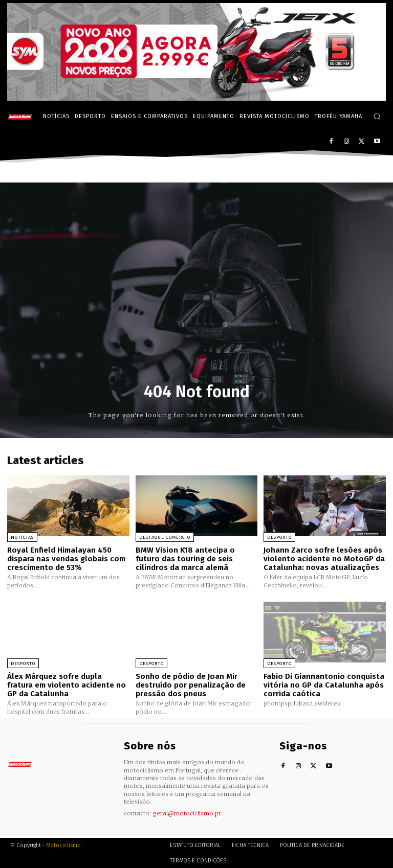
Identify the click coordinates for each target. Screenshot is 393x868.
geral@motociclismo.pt (187, 813)
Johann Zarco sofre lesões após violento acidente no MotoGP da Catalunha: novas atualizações (324, 558)
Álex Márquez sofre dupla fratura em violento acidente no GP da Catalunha (67, 685)
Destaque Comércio (165, 537)
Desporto (279, 537)
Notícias (22, 537)
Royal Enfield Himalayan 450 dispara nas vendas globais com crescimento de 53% (66, 558)
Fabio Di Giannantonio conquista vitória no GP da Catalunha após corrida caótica (324, 685)
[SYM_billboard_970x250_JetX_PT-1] (196, 98)
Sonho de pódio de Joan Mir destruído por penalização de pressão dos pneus (191, 685)
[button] (377, 116)
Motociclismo (63, 845)
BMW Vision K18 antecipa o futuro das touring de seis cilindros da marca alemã (185, 558)
